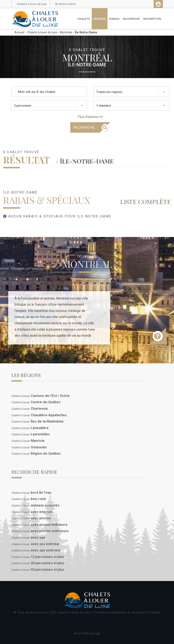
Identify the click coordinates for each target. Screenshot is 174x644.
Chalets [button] (84, 19)
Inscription (152, 19)
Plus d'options (90, 117)
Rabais (114, 19)
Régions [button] (100, 19)
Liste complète (145, 202)
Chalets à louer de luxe (42, 32)
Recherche (131, 19)
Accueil (19, 32)
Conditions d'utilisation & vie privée (120, 612)
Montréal (66, 32)
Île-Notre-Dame (86, 32)
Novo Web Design (87, 633)
